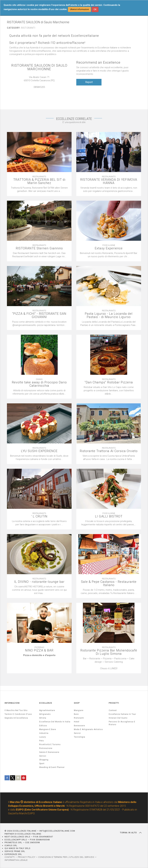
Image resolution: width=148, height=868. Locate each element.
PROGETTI (114, 703)
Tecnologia (80, 737)
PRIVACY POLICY (27, 857)
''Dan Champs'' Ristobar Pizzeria (109, 382)
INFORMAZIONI (12, 703)
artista (43, 718)
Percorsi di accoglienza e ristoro (122, 723)
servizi (43, 756)
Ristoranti (79, 718)
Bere (76, 714)
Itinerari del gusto (118, 718)
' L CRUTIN (39, 516)
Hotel (77, 722)
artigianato (45, 714)
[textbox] (39, 655)
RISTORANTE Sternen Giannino (39, 248)
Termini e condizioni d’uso (18, 714)
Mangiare (79, 710)
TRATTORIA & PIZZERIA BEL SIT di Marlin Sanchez (39, 181)
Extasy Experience (109, 248)
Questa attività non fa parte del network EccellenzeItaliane (54, 36)
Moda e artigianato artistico (88, 729)
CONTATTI (10, 857)
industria (44, 733)
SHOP (77, 703)
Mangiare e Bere (48, 729)
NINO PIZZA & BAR (39, 650)
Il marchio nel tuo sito (16, 710)
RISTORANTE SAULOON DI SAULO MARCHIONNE (39, 67)
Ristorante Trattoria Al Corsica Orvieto (109, 451)
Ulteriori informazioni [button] (79, 9)
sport (42, 764)
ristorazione (46, 748)
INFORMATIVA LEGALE (16, 860)
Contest (113, 710)
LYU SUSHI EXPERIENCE (39, 451)
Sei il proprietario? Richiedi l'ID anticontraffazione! (47, 43)
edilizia (43, 726)
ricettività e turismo (50, 744)
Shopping (44, 760)
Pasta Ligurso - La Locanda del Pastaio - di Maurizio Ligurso (109, 315)
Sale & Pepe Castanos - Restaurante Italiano (109, 583)
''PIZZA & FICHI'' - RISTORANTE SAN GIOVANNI (39, 315)
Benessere (79, 726)
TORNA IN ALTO (131, 833)
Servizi (77, 733)
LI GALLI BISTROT (109, 516)
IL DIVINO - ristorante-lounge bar (39, 582)
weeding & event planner (52, 767)
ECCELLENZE (46, 703)
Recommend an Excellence (98, 62)
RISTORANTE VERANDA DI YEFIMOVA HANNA (109, 181)
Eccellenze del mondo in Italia (55, 722)
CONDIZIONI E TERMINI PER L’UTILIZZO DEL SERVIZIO (66, 857)
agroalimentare (47, 710)
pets (42, 741)
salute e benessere (49, 752)
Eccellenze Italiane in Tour (122, 714)
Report (89, 82)
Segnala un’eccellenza (16, 718)
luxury (43, 737)
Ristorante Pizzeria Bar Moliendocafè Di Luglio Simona (109, 652)
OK (95, 9)
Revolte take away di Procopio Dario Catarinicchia (39, 384)
